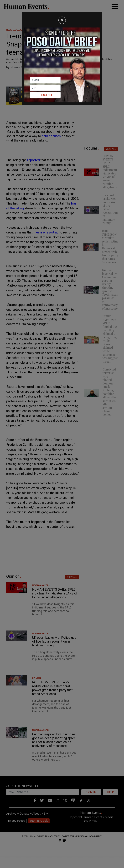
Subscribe (45, 95)
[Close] (62, 20)
